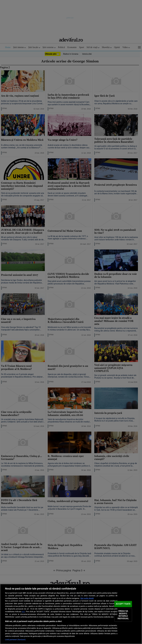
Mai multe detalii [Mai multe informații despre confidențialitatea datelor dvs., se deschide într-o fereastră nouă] (87, 598)
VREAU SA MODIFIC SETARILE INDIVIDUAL (123, 615)
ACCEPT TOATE (123, 604)
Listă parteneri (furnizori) (15, 640)
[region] (71, 614)
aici (23, 611)
